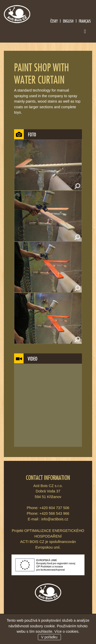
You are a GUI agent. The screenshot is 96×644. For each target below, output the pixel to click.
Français (85, 21)
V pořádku (49, 637)
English (68, 21)
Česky (54, 21)
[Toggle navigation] (85, 32)
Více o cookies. (67, 631)
